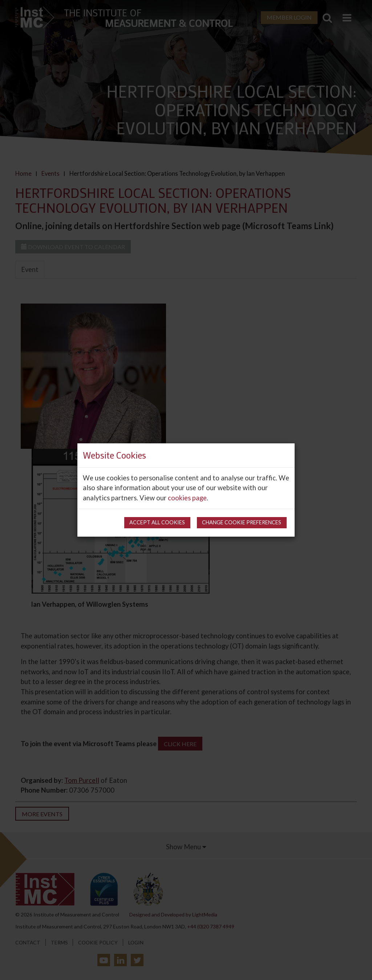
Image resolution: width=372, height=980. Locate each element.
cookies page (187, 498)
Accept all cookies (157, 522)
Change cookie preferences (242, 522)
